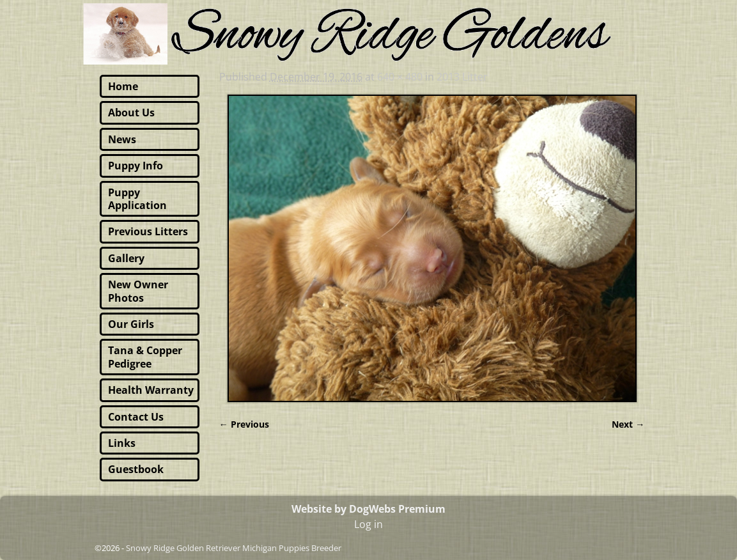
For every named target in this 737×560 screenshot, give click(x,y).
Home (123, 86)
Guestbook (136, 469)
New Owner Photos (138, 291)
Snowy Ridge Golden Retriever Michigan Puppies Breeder (234, 548)
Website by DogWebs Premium (368, 509)
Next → (628, 424)
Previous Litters (148, 231)
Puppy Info (136, 166)
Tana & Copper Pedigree (145, 357)
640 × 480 (400, 77)
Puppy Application (137, 199)
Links (122, 443)
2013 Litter (462, 77)
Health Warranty (151, 390)
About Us (131, 113)
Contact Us (136, 417)
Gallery (126, 258)
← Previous (244, 424)
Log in (368, 524)
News (122, 139)
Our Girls (131, 324)
